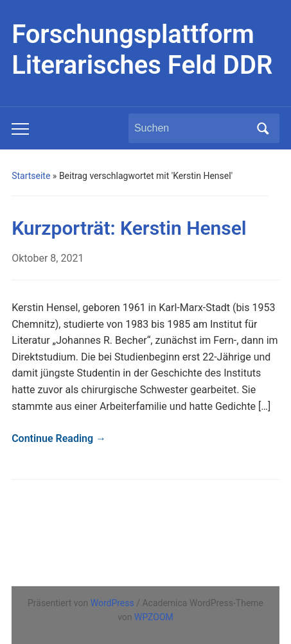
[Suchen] (192, 128)
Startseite (31, 176)
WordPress (112, 603)
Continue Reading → (59, 438)
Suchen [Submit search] (263, 128)
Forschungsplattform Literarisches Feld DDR (142, 50)
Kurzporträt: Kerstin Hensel (129, 228)
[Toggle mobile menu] (20, 129)
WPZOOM (154, 617)
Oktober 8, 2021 (48, 258)
